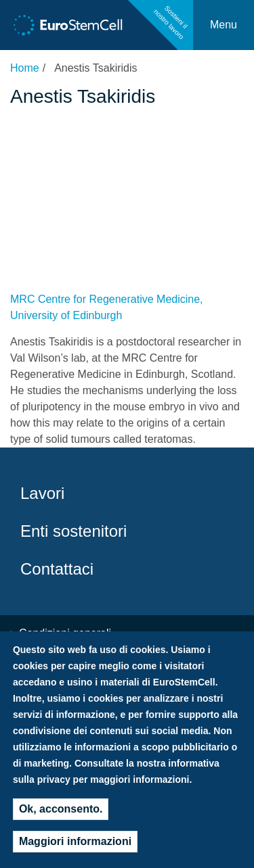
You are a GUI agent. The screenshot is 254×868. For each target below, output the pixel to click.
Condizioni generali (65, 633)
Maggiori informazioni (75, 848)
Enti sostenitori (73, 531)
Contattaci (57, 569)
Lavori (42, 493)
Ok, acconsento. (61, 816)
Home (25, 68)
